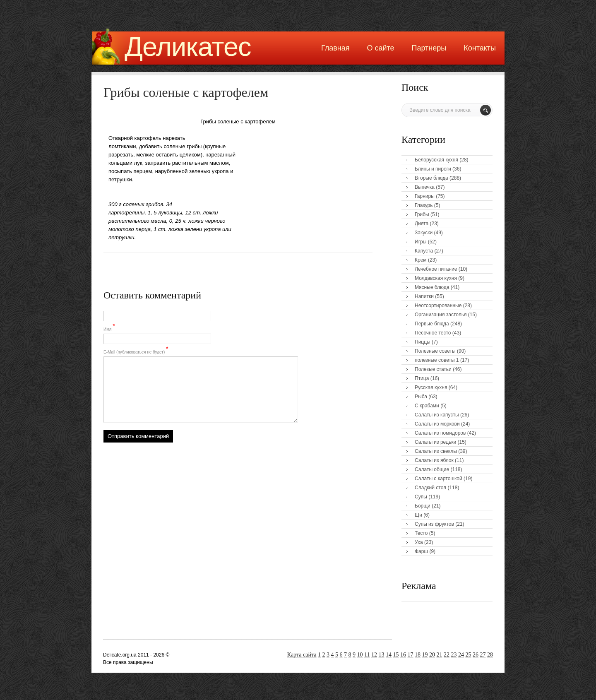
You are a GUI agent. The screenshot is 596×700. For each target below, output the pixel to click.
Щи (418, 515)
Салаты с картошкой (439, 479)
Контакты (480, 48)
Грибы (422, 214)
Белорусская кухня (436, 160)
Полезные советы (435, 351)
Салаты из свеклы (436, 451)
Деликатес (188, 47)
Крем (421, 260)
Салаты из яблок (434, 460)
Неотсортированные (438, 305)
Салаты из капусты (437, 415)
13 (382, 655)
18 (418, 655)
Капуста (424, 251)
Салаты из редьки (435, 442)
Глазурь (424, 205)
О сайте (380, 48)
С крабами (427, 406)
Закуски (424, 233)
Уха (419, 542)
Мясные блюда (432, 287)
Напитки (424, 296)
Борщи (423, 506)
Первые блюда (432, 324)
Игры (421, 242)
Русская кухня (431, 387)
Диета (422, 224)
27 (483, 655)
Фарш (421, 551)
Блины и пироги (433, 169)
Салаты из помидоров (440, 433)
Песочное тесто (433, 333)
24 (461, 655)
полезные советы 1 (437, 360)
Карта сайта (302, 655)
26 (476, 655)
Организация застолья (441, 315)
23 (454, 655)
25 (469, 655)
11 (367, 655)
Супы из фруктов (434, 524)
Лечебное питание (436, 269)
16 (403, 655)
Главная (335, 48)
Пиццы (423, 342)
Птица (422, 378)
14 (389, 655)
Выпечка (425, 187)
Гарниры (425, 196)
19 (425, 655)
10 (360, 655)
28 (490, 655)
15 (396, 655)
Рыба (421, 397)
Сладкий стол (430, 488)
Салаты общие (432, 469)
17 (411, 655)
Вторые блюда (431, 178)
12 (374, 655)
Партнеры (429, 48)
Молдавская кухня (436, 278)
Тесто (421, 533)
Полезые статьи (433, 369)
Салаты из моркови (437, 424)
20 (432, 655)
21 (440, 655)
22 (447, 655)
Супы (421, 497)
